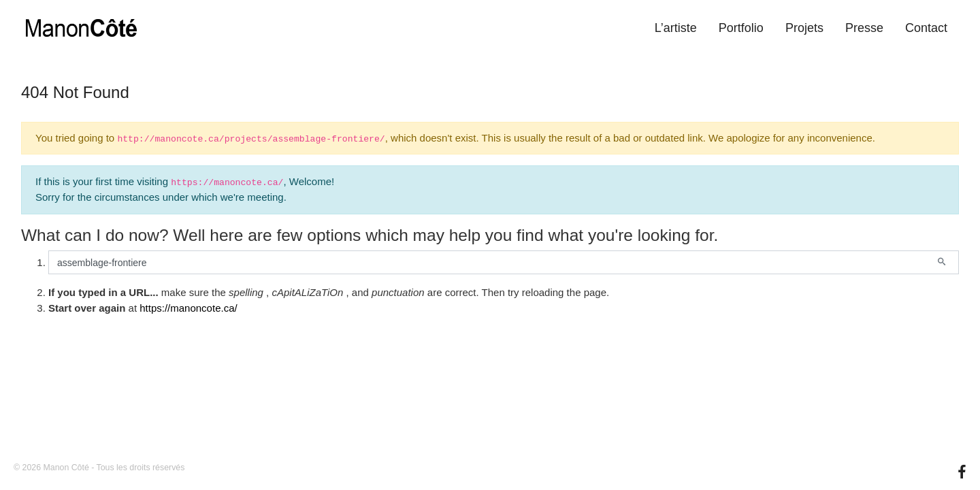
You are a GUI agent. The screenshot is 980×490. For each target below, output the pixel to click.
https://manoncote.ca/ (188, 308)
